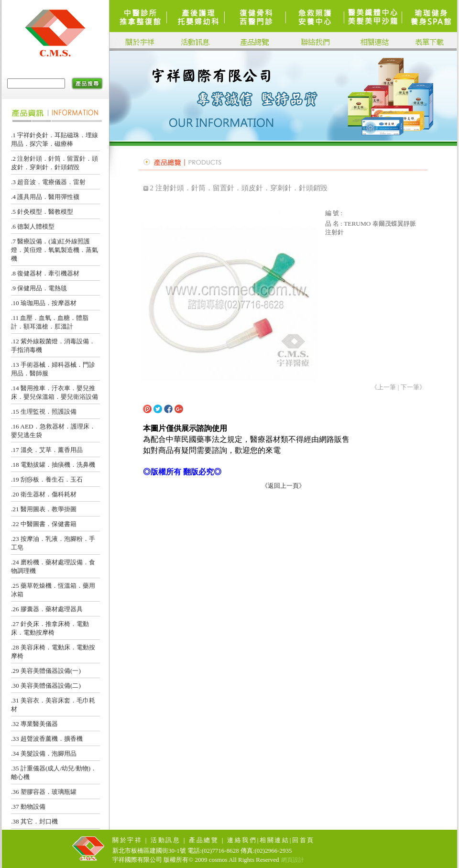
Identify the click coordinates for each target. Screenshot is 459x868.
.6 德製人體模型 (33, 226)
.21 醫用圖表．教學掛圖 (44, 509)
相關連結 (275, 840)
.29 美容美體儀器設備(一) (46, 671)
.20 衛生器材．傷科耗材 (44, 494)
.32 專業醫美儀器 (34, 724)
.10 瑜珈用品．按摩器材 (44, 303)
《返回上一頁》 (283, 486)
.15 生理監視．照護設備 (44, 412)
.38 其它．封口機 (34, 821)
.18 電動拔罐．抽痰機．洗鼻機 (53, 465)
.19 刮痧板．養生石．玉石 (47, 479)
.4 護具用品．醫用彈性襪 (45, 197)
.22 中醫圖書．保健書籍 (44, 524)
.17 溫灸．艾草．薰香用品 (47, 450)
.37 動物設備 (28, 807)
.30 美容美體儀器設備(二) (46, 686)
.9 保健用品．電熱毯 (39, 288)
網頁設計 (293, 860)
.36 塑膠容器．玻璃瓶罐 (44, 792)
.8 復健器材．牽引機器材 (45, 273)
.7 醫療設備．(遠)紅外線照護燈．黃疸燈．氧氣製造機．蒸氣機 (55, 250)
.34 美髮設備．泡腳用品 (44, 753)
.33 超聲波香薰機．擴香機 (47, 739)
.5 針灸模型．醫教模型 (42, 212)
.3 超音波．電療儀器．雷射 (48, 182)
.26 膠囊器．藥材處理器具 (47, 609)
